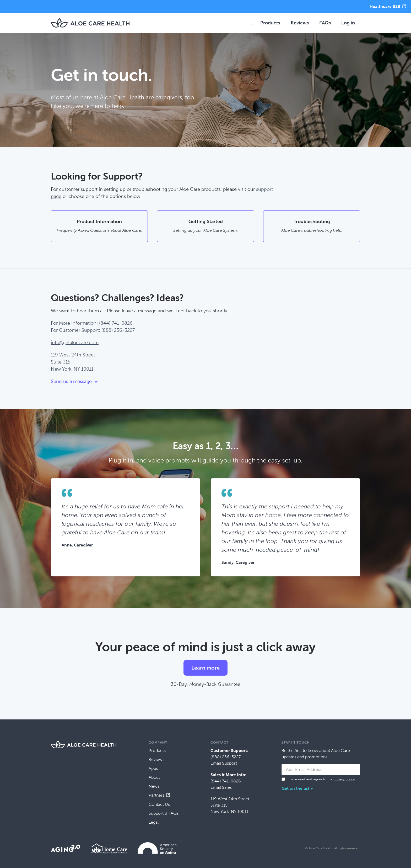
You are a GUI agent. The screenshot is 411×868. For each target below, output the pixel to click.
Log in (348, 23)
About (154, 777)
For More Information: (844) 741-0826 (92, 323)
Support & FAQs (164, 813)
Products (270, 23)
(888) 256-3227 (226, 757)
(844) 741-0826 (226, 781)
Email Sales (221, 787)
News (154, 786)
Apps (153, 768)
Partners (156, 795)
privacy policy (344, 779)
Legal (154, 822)
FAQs (325, 23)
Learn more (206, 668)
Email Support (224, 763)
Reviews (300, 23)
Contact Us (159, 804)
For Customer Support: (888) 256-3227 (93, 330)
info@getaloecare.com (75, 343)
